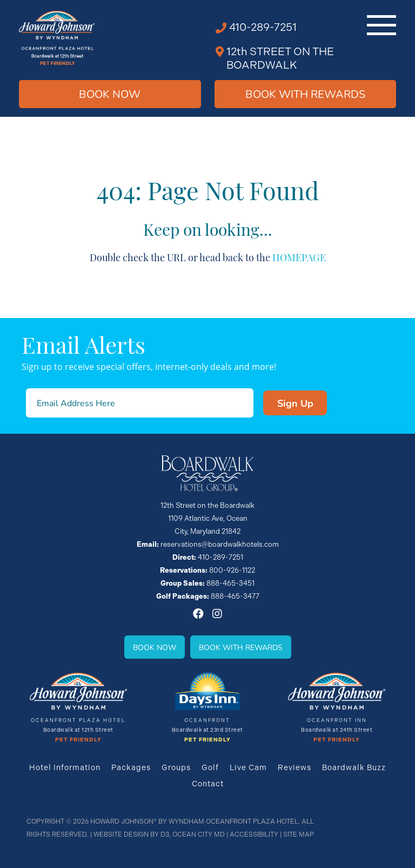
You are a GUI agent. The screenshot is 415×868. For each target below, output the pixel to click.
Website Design (121, 834)
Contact (208, 784)
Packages (131, 767)
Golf (210, 767)
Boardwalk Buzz (354, 767)
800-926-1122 (232, 570)
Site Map (299, 834)
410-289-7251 (263, 27)
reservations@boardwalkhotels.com (220, 544)
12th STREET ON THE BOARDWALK (280, 58)
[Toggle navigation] (381, 25)
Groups (176, 767)
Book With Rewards (241, 647)
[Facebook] (198, 614)
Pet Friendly (78, 740)
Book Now (110, 94)
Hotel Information (65, 767)
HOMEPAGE (299, 257)
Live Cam (248, 767)
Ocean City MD (199, 834)
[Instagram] (217, 614)
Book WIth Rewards (305, 94)
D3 (165, 834)
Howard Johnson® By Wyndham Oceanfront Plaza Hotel (194, 821)
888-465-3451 (230, 583)
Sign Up (295, 403)
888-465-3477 (235, 596)
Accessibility (254, 834)
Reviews (294, 767)
